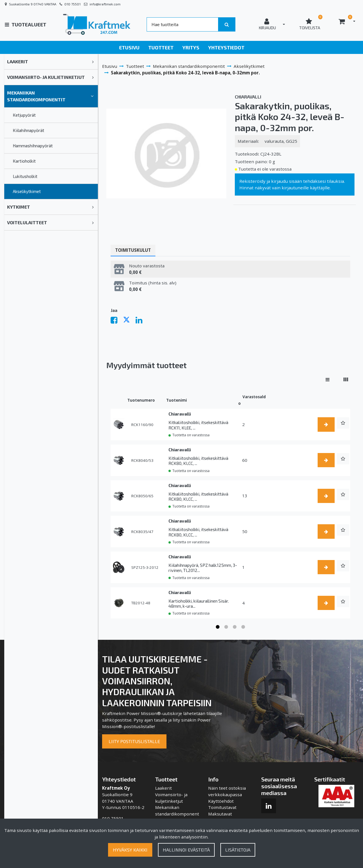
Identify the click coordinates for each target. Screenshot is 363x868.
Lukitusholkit (25, 176)
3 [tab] (235, 627)
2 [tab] (226, 627)
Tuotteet (161, 47)
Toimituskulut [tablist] (133, 250)
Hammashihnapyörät (33, 146)
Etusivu (129, 47)
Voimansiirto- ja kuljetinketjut (46, 77)
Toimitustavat (222, 807)
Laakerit (18, 61)
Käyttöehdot (221, 801)
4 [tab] (243, 627)
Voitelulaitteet (27, 222)
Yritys (191, 47)
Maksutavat (220, 814)
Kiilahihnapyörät (29, 130)
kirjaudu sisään (287, 181)
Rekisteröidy (252, 181)
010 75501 (72, 4)
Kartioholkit (24, 161)
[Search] (182, 24)
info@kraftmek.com (105, 4)
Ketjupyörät (24, 115)
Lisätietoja (238, 850)
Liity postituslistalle (134, 741)
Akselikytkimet (27, 191)
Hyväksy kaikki (130, 850)
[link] (93, 62)
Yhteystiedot (226, 47)
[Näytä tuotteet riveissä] (328, 380)
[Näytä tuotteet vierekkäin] (346, 380)
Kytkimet (19, 207)
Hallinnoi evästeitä (186, 850)
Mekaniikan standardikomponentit (36, 96)
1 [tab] (218, 627)
